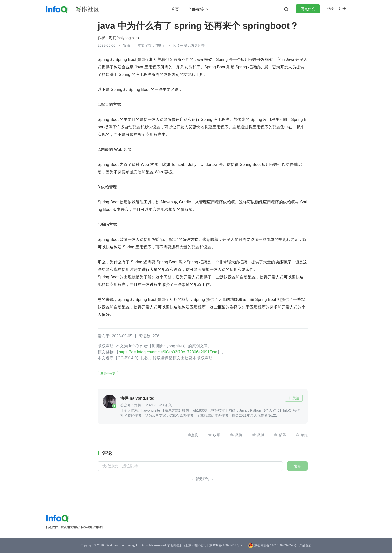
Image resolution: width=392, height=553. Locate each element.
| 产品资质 (304, 545)
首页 (175, 9)
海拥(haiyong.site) (124, 38)
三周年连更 (108, 374)
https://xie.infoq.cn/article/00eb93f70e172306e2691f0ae (168, 352)
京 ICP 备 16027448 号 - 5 (227, 545)
